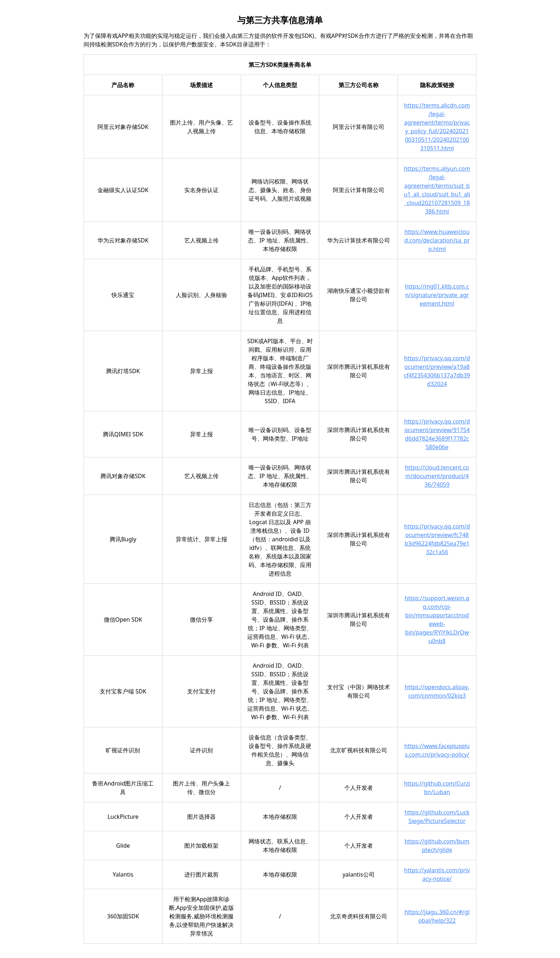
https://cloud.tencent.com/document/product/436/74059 (437, 476)
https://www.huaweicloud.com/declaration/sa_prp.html (437, 240)
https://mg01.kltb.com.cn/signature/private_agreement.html (437, 295)
